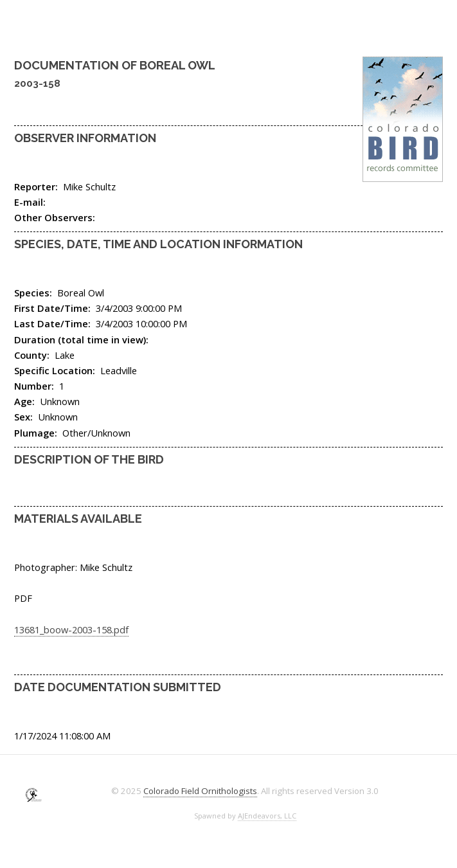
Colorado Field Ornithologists (200, 791)
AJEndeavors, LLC (267, 816)
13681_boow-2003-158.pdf (71, 629)
